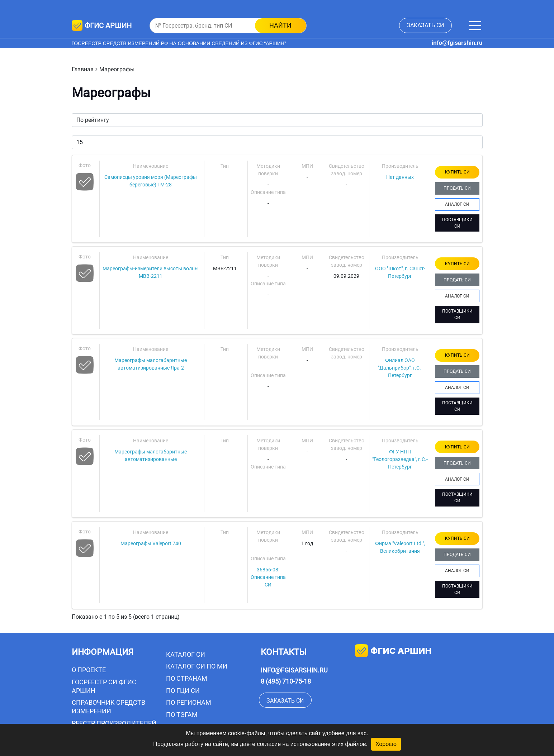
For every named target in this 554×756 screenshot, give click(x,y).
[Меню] (475, 26)
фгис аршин (393, 652)
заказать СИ (425, 25)
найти (280, 25)
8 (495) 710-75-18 (286, 681)
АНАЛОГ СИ (457, 204)
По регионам (189, 702)
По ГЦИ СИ (183, 691)
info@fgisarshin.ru (457, 43)
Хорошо (386, 744)
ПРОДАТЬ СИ (457, 188)
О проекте (89, 670)
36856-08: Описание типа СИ (268, 577)
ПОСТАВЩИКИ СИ (457, 223)
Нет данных (400, 177)
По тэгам (182, 715)
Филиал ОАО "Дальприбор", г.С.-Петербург (400, 368)
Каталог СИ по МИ (197, 666)
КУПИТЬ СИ (457, 172)
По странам (187, 678)
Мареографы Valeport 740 (151, 543)
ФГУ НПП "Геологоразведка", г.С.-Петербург (400, 459)
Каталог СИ (186, 654)
